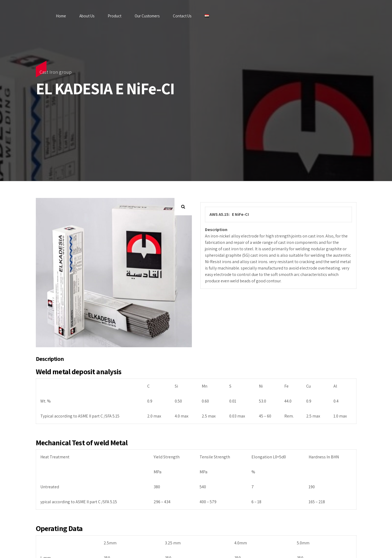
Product (115, 16)
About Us (87, 16)
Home (61, 16)
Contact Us (182, 16)
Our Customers (147, 16)
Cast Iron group (56, 72)
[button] (183, 207)
